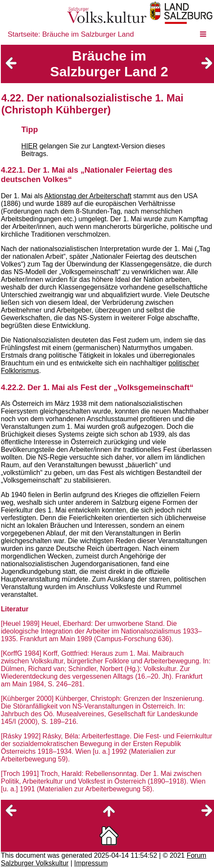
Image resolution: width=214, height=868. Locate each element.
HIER (29, 146)
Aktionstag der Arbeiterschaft (88, 196)
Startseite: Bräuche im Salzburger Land (71, 34)
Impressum (91, 863)
